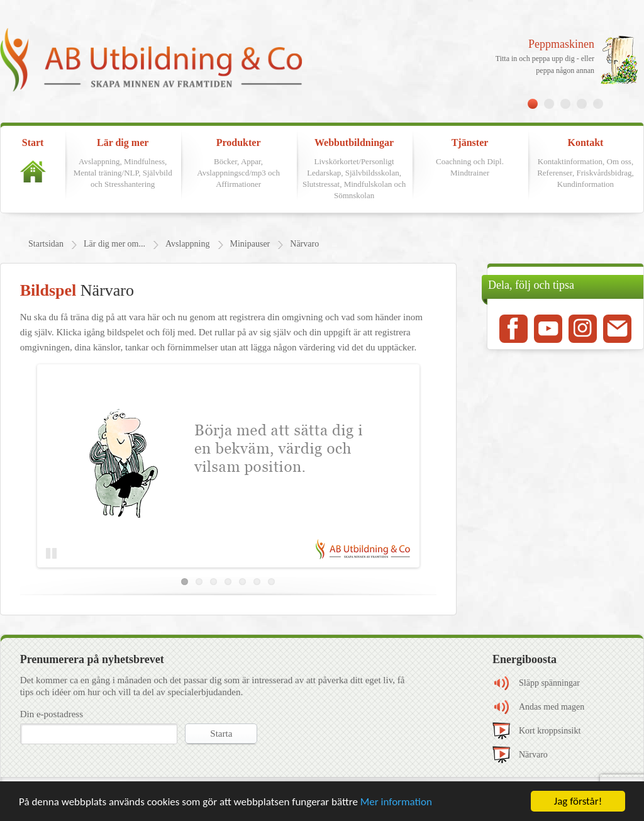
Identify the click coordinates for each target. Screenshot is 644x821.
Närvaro (304, 244)
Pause (54, 554)
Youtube (548, 329)
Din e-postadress (52, 714)
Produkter (238, 164)
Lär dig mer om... (114, 244)
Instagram (583, 329)
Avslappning (188, 244)
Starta (221, 734)
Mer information (396, 802)
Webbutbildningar (354, 170)
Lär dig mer (123, 164)
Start (33, 160)
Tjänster (470, 158)
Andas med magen (552, 707)
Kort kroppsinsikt (550, 731)
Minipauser (250, 244)
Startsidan (46, 244)
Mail (617, 329)
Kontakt (586, 164)
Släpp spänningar (549, 683)
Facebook (514, 329)
